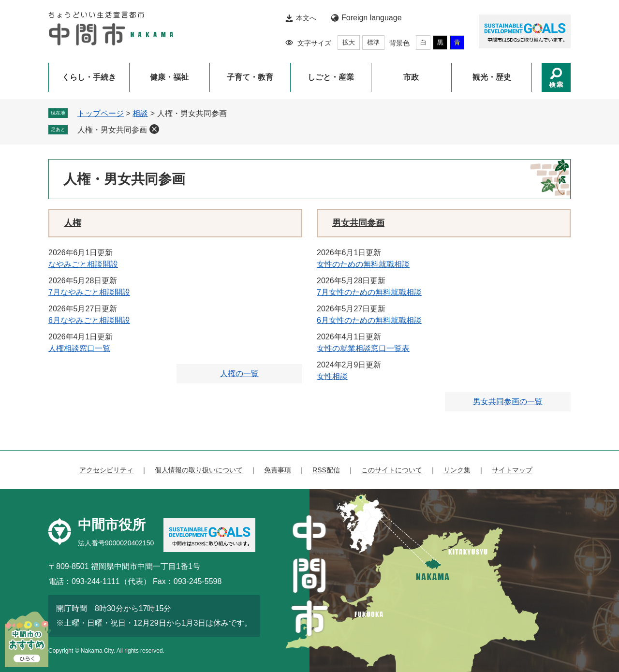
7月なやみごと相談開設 (89, 292)
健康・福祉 (169, 77)
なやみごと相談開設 (83, 264)
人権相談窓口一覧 (79, 348)
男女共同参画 (358, 223)
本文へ (306, 18)
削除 (154, 129)
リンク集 (457, 470)
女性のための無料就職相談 (363, 264)
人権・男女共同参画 (112, 130)
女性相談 (332, 376)
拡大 (349, 42)
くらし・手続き (89, 77)
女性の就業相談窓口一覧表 (363, 348)
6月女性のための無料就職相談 (369, 320)
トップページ (101, 113)
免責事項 (278, 470)
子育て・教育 (250, 77)
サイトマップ (512, 470)
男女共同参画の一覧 (508, 402)
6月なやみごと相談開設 (89, 320)
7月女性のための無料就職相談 (369, 292)
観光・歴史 (492, 77)
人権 (73, 223)
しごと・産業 (331, 77)
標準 (373, 42)
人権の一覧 (239, 373)
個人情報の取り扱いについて (199, 470)
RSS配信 (326, 470)
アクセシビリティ (106, 470)
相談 (140, 113)
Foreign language (372, 18)
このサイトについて (392, 470)
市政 (411, 77)
